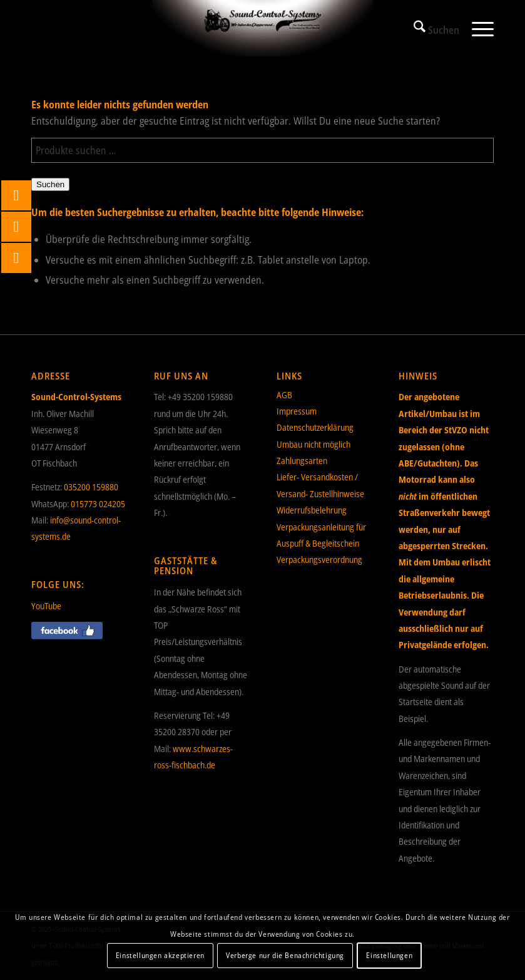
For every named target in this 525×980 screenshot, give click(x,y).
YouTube (46, 606)
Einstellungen (389, 955)
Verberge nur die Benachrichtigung (285, 955)
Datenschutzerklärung (315, 427)
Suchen (50, 184)
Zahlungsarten (302, 461)
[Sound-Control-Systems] (262, 28)
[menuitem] (430, 28)
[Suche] (430, 28)
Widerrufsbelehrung (312, 510)
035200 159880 (91, 487)
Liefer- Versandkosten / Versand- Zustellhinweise (320, 485)
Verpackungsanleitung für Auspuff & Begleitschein (321, 535)
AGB (284, 395)
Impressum (297, 411)
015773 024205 (98, 504)
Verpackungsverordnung (319, 560)
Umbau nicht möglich (313, 444)
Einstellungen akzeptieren (160, 955)
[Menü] (477, 28)
